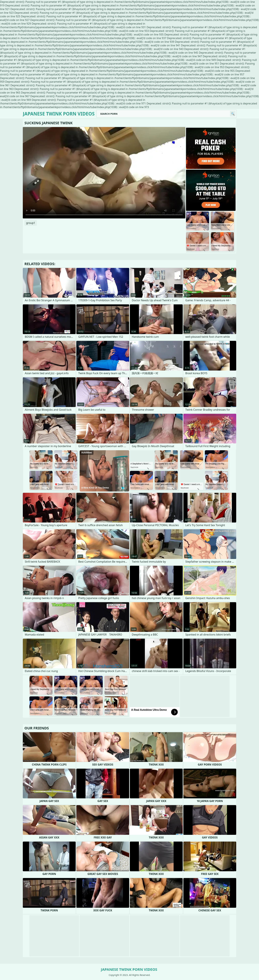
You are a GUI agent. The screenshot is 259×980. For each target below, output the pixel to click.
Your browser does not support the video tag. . (104, 173)
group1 (31, 223)
